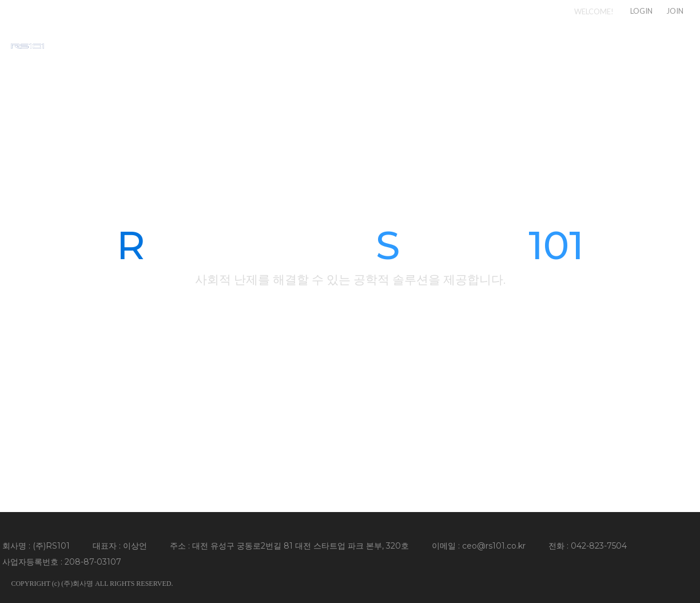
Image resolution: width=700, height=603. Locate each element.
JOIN (675, 11)
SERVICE (530, 45)
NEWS (596, 45)
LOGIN (641, 11)
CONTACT (666, 45)
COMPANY (455, 45)
